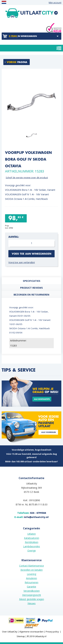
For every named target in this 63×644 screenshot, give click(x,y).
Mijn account (55, 3)
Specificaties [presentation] (32, 281)
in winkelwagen (23, 36)
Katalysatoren (32, 538)
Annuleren (32, 578)
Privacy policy (52, 632)
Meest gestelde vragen (32, 599)
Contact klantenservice (32, 566)
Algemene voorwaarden (31, 632)
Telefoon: (32, 513)
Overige (32, 551)
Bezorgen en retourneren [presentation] (32, 295)
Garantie (32, 587)
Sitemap (21, 636)
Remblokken (32, 542)
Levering (32, 574)
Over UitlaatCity (10, 632)
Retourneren (32, 582)
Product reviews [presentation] (32, 288)
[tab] (32, 281)
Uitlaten (32, 534)
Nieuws (32, 603)
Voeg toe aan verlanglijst (22, 262)
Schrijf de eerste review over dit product (27, 178)
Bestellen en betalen (32, 570)
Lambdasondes (32, 546)
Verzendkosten (32, 591)
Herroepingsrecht (32, 595)
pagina (17, 62)
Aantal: (14, 237)
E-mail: (32, 517)
